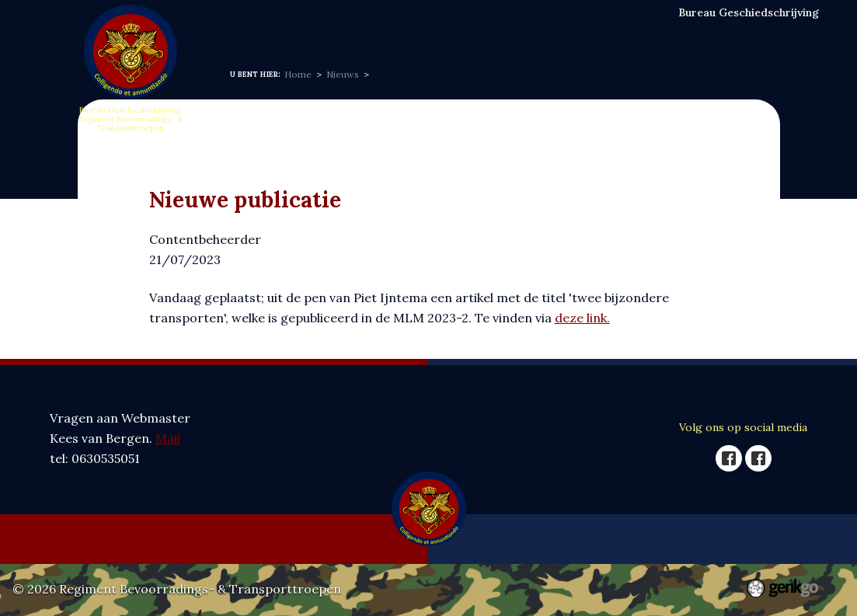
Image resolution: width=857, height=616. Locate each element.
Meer (671, 32)
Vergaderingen (456, 31)
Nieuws (373, 31)
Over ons (308, 31)
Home (249, 31)
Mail (168, 438)
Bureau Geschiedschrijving (749, 12)
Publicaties (605, 31)
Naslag (536, 31)
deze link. (582, 318)
